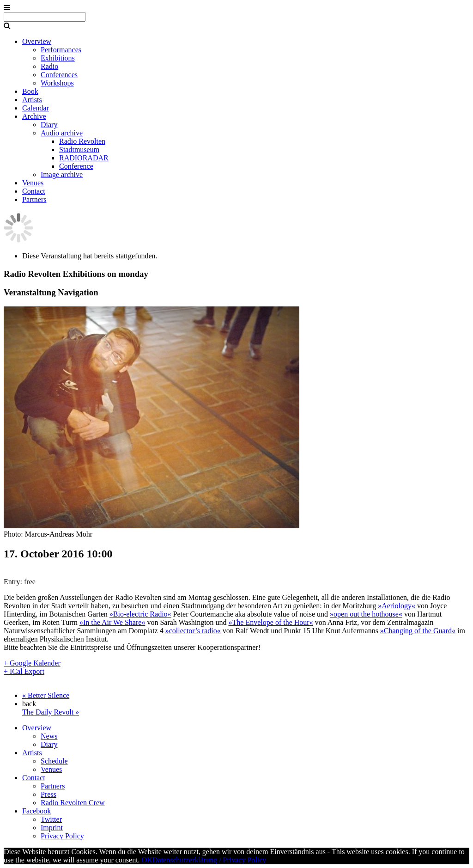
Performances (61, 50)
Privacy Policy (62, 836)
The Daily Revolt (51, 712)
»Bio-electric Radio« (140, 614)
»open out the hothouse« (366, 614)
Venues (33, 183)
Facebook (36, 811)
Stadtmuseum (79, 150)
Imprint (52, 828)
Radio (49, 66)
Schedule (54, 761)
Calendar (36, 108)
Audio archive (62, 133)
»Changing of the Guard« (418, 631)
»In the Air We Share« (112, 622)
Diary (49, 125)
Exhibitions (58, 58)
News (49, 736)
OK (147, 860)
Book (30, 91)
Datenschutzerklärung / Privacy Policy (209, 860)
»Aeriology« (397, 606)
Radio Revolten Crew (73, 803)
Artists (32, 100)
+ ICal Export (24, 671)
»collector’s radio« (193, 631)
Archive (34, 116)
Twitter (51, 819)
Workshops (57, 83)
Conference (76, 166)
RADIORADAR (84, 158)
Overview (37, 41)
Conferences (59, 75)
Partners (34, 199)
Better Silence (46, 695)
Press (49, 794)
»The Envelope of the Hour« (271, 622)
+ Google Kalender (32, 663)
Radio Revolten (82, 141)
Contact (34, 191)
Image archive (62, 174)
